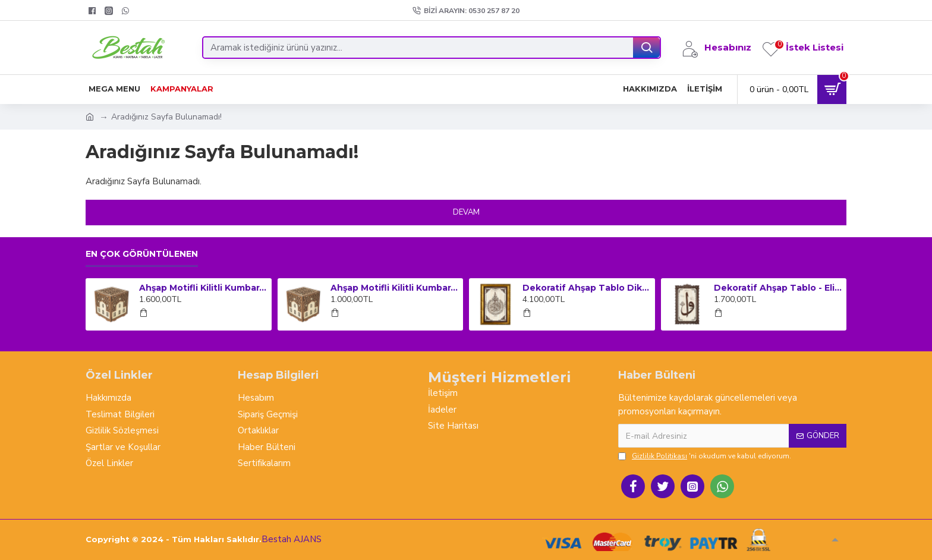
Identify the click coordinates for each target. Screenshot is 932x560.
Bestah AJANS (292, 539)
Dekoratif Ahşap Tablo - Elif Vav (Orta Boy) (778, 288)
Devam (466, 212)
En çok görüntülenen (142, 254)
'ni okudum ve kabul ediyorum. (705, 456)
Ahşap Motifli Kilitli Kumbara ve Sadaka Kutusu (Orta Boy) (395, 288)
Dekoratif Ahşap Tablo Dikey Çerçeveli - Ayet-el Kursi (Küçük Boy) (587, 288)
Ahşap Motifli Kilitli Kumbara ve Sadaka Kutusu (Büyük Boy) (203, 288)
